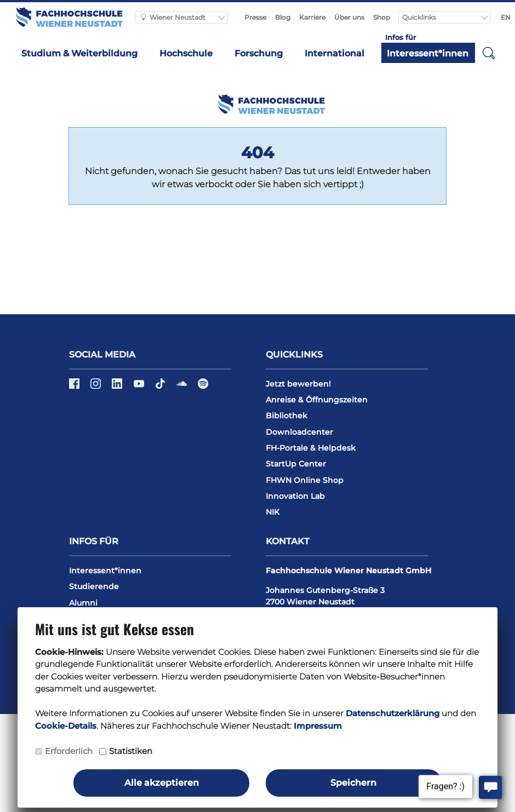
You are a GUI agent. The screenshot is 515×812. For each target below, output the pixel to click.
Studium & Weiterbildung (79, 53)
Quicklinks (420, 17)
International (334, 53)
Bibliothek (287, 416)
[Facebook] (75, 387)
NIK (273, 512)
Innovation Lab (295, 496)
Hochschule (186, 53)
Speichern (353, 783)
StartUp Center (296, 464)
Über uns (349, 17)
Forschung (259, 53)
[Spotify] (203, 387)
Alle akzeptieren (162, 783)
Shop (382, 17)
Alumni (83, 603)
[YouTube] (140, 387)
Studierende (94, 586)
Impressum (318, 726)
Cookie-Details (66, 726)
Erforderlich (69, 751)
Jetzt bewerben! (298, 384)
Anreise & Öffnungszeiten (317, 400)
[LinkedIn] (118, 387)
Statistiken (131, 751)
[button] (489, 53)
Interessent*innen (428, 53)
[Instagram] (97, 387)
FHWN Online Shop (305, 480)
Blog (283, 17)
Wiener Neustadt (173, 17)
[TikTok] (161, 387)
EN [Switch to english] (506, 17)
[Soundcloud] (183, 387)
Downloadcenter (299, 432)
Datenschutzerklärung (393, 713)
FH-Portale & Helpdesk (311, 448)
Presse (255, 17)
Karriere (312, 17)
